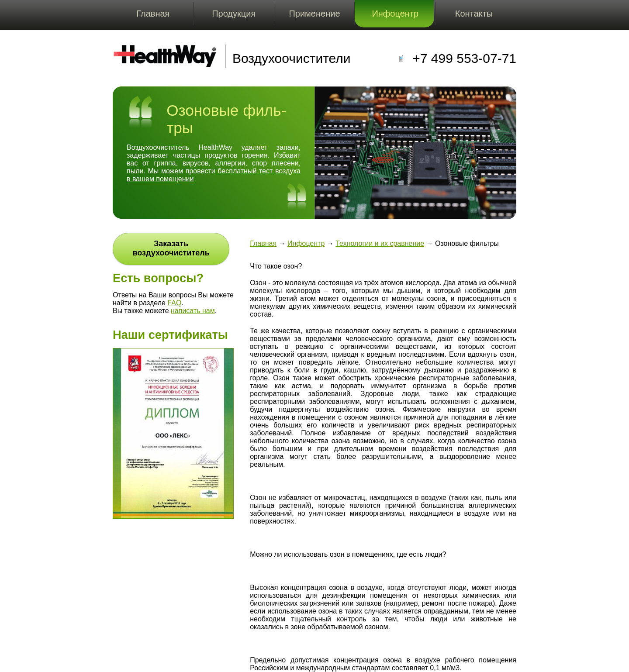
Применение (314, 14)
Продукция (234, 14)
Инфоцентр (395, 14)
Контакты (474, 14)
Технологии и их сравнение (380, 243)
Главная (153, 14)
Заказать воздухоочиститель (171, 248)
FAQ (174, 303)
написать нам (193, 311)
